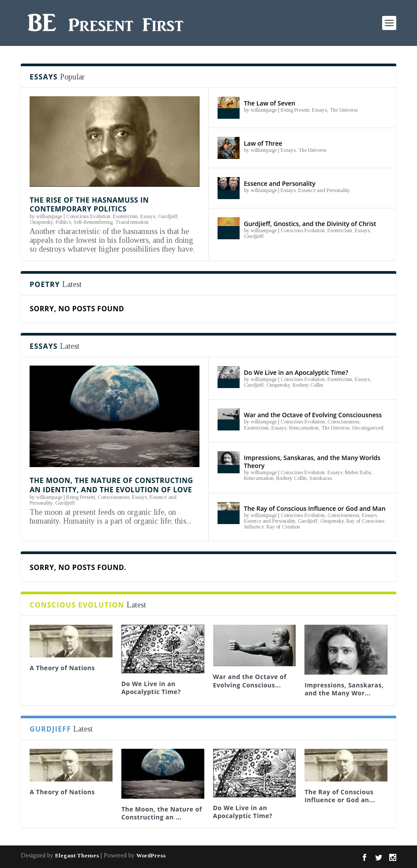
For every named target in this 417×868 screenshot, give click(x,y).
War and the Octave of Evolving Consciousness (313, 415)
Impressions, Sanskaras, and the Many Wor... (344, 689)
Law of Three (263, 143)
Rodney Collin (308, 385)
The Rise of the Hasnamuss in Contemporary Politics (89, 205)
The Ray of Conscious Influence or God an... (340, 796)
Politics (63, 222)
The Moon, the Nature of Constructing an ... (162, 813)
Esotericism (125, 216)
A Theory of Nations (62, 668)
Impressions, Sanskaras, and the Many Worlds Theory (312, 462)
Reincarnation (304, 428)
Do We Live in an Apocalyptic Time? (296, 372)
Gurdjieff (168, 216)
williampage (49, 216)
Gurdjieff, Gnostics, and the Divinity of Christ (310, 224)
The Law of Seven (270, 103)
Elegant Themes (77, 855)
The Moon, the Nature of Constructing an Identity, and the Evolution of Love (111, 485)
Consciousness (113, 497)
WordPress (151, 855)
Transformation (132, 222)
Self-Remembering (93, 222)
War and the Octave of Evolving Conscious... (250, 681)
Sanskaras (321, 478)
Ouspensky (41, 222)
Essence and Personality (280, 183)
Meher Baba (358, 472)
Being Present (295, 110)
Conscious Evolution (88, 216)
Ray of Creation (283, 527)
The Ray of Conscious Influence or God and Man (315, 508)
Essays (148, 216)
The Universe (344, 110)
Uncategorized (368, 428)
